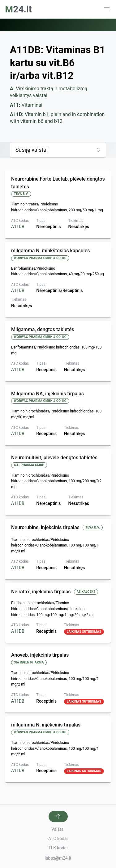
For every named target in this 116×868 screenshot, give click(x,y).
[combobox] (58, 150)
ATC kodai (58, 839)
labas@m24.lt (58, 858)
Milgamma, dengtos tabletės (43, 329)
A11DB (18, 227)
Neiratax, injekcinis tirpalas (41, 592)
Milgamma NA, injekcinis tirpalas (47, 394)
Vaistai (58, 829)
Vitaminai (26, 105)
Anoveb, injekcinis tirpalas (40, 655)
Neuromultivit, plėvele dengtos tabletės (54, 458)
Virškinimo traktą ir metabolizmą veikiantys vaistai (49, 92)
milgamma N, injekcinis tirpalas (46, 725)
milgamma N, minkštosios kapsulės (51, 251)
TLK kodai (58, 848)
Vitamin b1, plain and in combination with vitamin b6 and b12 (58, 118)
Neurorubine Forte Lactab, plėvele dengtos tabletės (58, 183)
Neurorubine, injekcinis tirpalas (45, 527)
